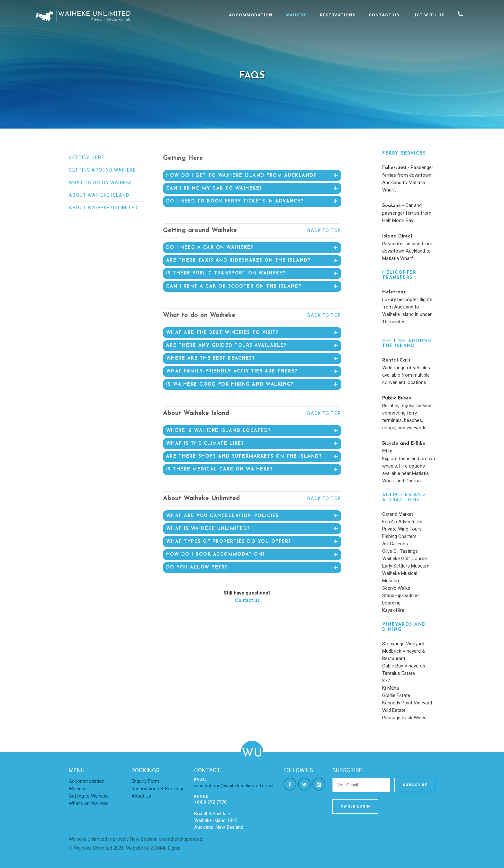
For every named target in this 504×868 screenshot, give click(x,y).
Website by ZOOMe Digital (153, 848)
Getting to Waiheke (89, 796)
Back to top (324, 230)
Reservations (338, 15)
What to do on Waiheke (101, 183)
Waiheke (296, 15)
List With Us (429, 15)
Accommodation (251, 15)
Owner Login (355, 806)
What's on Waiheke (89, 803)
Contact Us (384, 15)
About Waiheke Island (99, 195)
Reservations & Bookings (158, 789)
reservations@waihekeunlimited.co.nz (234, 786)
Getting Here (87, 157)
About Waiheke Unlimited (103, 208)
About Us (141, 796)
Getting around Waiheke (102, 170)
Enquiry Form (145, 781)
